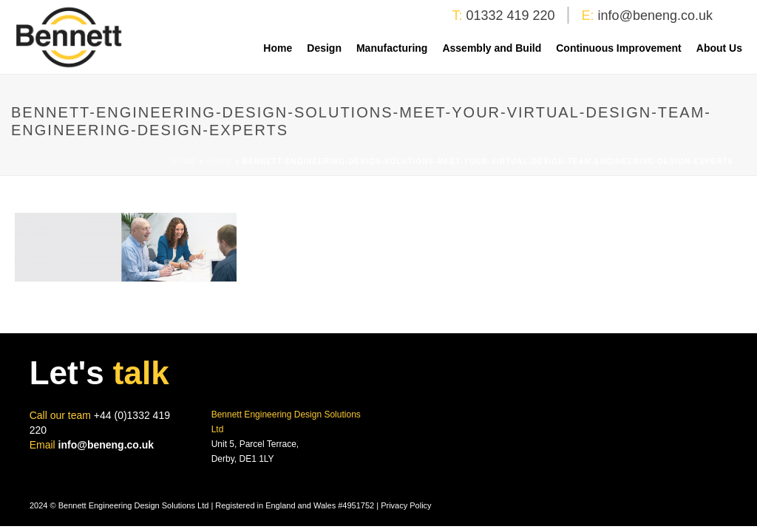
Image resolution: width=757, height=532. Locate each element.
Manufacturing (392, 48)
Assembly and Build (492, 48)
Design (324, 48)
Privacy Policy (406, 505)
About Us (719, 48)
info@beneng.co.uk (655, 16)
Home (278, 48)
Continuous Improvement (619, 48)
